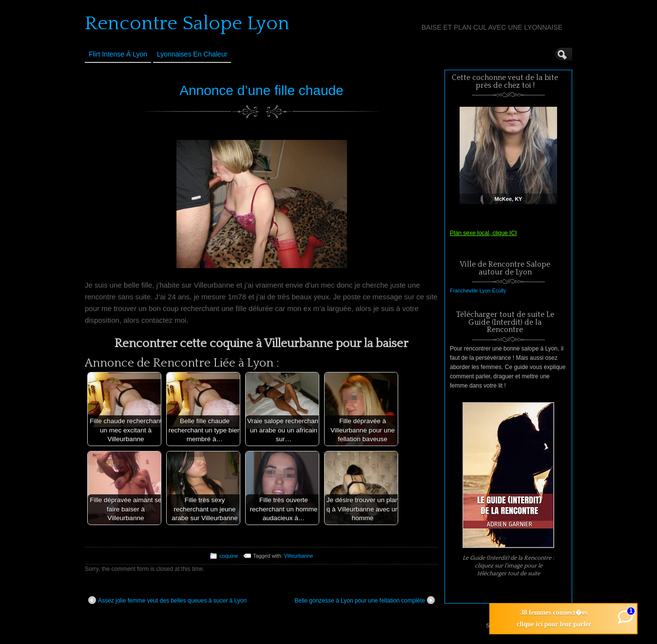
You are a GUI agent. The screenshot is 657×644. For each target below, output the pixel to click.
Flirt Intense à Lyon (118, 54)
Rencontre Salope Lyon (187, 23)
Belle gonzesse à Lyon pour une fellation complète (365, 600)
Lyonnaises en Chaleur (192, 54)
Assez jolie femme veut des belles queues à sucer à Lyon (167, 600)
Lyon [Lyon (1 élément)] (485, 291)
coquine (229, 556)
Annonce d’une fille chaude (261, 90)
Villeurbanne (299, 556)
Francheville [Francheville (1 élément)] (464, 291)
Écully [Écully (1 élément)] (499, 291)
